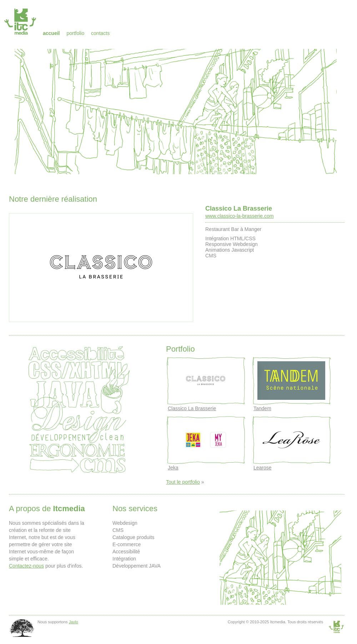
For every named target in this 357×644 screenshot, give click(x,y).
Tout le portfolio (183, 482)
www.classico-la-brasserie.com (239, 216)
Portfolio (75, 33)
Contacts (100, 33)
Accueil (51, 33)
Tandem (262, 408)
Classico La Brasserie (239, 208)
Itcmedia (21, 21)
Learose (263, 468)
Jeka (173, 468)
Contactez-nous (26, 566)
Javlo (74, 622)
